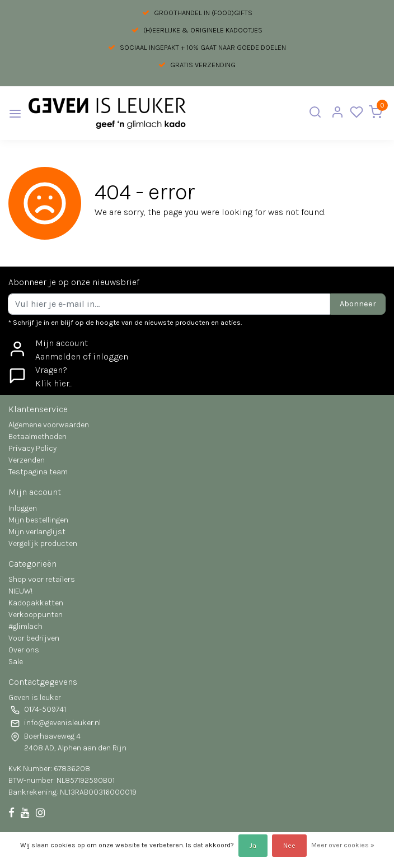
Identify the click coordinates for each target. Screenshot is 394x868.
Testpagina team (38, 472)
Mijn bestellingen (38, 520)
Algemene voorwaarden (49, 425)
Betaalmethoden (37, 437)
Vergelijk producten (43, 543)
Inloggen (23, 508)
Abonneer (358, 304)
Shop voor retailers (42, 579)
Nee (289, 846)
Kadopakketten (36, 603)
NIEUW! (20, 591)
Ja (253, 846)
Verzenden (27, 460)
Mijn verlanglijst (37, 532)
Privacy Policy (32, 448)
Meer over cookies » (343, 845)
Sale (16, 662)
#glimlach (25, 626)
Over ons (24, 650)
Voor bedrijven (34, 638)
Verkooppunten (36, 615)
